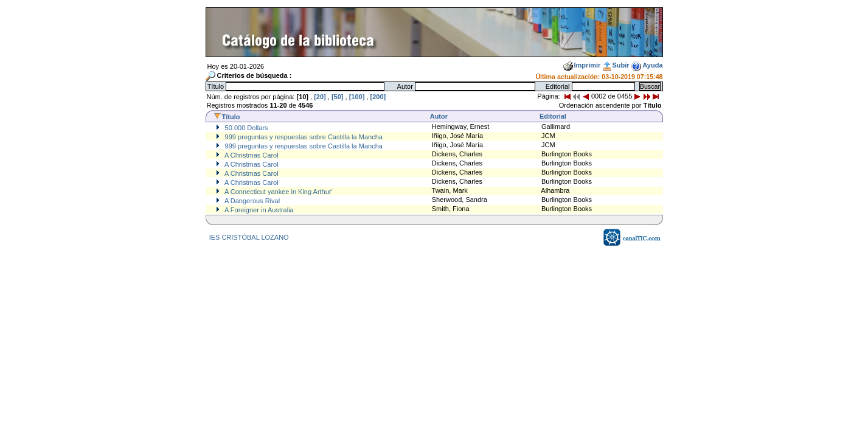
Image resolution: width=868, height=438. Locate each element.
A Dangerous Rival (252, 201)
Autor (439, 116)
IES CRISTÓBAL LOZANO (249, 237)
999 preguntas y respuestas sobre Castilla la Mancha (303, 137)
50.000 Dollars (246, 128)
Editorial (553, 116)
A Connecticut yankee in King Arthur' (278, 192)
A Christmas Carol (251, 155)
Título (227, 117)
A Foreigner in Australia (259, 210)
